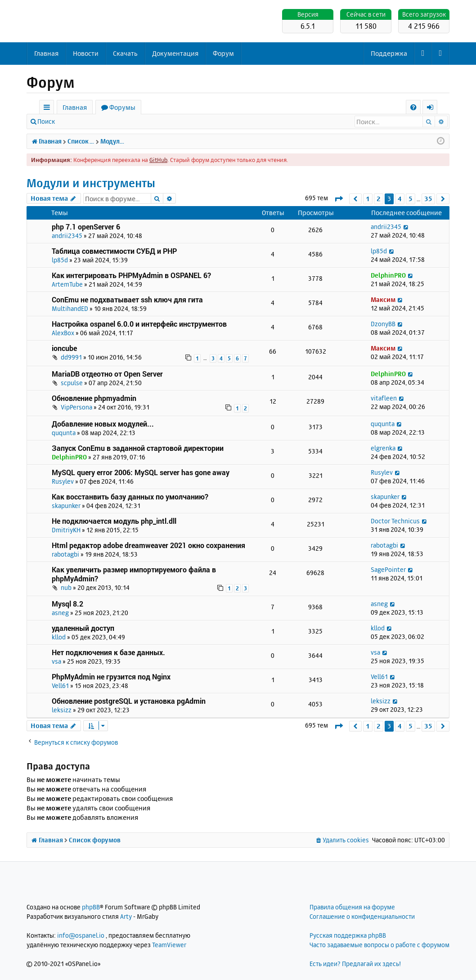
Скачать (125, 53)
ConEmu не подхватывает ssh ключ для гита (127, 299)
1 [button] (368, 199)
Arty (126, 916)
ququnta (64, 433)
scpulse (72, 383)
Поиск (46, 121)
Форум (223, 53)
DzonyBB (383, 324)
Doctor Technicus (395, 521)
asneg (60, 613)
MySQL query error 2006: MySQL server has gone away (141, 472)
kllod (59, 637)
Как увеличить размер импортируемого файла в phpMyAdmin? (134, 574)
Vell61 (60, 686)
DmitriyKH (66, 530)
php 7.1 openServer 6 (86, 227)
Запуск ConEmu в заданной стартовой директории (138, 448)
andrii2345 (67, 236)
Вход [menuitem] (433, 109)
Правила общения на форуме (352, 907)
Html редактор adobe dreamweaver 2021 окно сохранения (148, 545)
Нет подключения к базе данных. (108, 652)
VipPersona (76, 407)
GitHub (158, 160)
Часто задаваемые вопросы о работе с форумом (379, 945)
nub (66, 587)
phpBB (91, 907)
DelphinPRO (388, 275)
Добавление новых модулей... (103, 424)
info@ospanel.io (81, 935)
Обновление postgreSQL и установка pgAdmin (129, 701)
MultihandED (70, 308)
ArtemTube (67, 284)
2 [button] (379, 199)
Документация (175, 53)
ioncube (64, 348)
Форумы (122, 107)
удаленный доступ (83, 628)
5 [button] (411, 199)
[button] (339, 199)
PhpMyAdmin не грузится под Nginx (111, 677)
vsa (56, 661)
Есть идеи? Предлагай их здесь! (355, 964)
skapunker (66, 506)
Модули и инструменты (91, 183)
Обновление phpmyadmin (94, 398)
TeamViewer (169, 945)
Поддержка (389, 53)
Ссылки (48, 109)
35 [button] (428, 199)
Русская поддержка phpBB (348, 935)
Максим (383, 299)
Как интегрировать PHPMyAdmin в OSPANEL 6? (131, 275)
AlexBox (63, 333)
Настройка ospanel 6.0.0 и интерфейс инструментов (139, 324)
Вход (75, 121)
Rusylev (63, 481)
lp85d (60, 260)
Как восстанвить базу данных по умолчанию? (130, 497)
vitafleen (384, 398)
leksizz (62, 710)
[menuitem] (413, 107)
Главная (46, 53)
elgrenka (383, 448)
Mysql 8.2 (67, 604)
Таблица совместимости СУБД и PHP (114, 251)
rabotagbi (65, 554)
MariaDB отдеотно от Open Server (107, 374)
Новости (86, 53)
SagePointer (388, 569)
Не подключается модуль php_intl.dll (114, 521)
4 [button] (400, 199)
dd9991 (71, 357)
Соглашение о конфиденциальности (362, 916)
